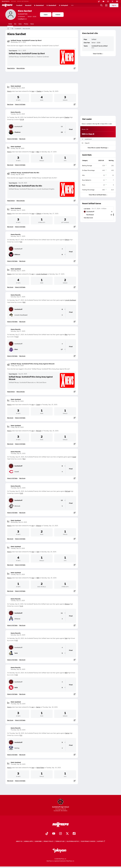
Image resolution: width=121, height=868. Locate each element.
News (32, 24)
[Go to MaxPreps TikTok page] (47, 834)
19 (62, 132)
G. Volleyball (63, 5)
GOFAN (13, 1)
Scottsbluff (18, 29)
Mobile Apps (29, 841)
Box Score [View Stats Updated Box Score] (10, 104)
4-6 (21, 242)
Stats (20, 24)
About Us (19, 841)
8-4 (24, 459)
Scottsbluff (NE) (23, 14)
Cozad (38, 405)
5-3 (21, 735)
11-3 (21, 606)
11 (62, 613)
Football (19, 5)
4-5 (17, 640)
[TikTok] (99, 1)
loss (33, 91)
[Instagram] (108, 1)
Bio (15, 24)
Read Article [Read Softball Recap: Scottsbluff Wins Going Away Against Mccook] (11, 392)
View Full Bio (98, 54)
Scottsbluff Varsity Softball (99, 46)
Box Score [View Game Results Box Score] (22, 139)
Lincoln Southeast (42, 274)
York (38, 552)
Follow (58, 15)
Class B (87, 143)
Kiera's (9, 91)
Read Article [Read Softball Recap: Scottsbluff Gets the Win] (11, 201)
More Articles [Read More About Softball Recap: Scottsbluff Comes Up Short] (21, 68)
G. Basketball (51, 5)
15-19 (22, 120)
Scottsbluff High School (61, 803)
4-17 (17, 337)
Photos (26, 24)
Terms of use (60, 841)
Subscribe (38, 841)
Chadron (39, 91)
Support (101, 841)
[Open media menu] (106, 5)
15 (62, 127)
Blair (38, 152)
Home (10, 24)
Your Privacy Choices (88, 841)
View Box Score (88, 218)
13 (62, 500)
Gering (38, 707)
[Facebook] (117, 1)
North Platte (40, 768)
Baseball (28, 5)
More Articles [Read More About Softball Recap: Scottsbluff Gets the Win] (21, 201)
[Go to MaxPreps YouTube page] (54, 834)
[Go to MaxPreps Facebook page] (74, 834)
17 (62, 349)
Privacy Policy (48, 841)
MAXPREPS (6, 1)
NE (12, 29)
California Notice (73, 841)
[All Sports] (72, 5)
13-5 (21, 493)
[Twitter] (112, 1)
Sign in (114, 5)
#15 (22, 19)
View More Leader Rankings (98, 148)
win (33, 274)
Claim (46, 15)
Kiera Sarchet (25, 11)
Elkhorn (39, 214)
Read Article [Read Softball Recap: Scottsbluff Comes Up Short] (11, 68)
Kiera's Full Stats (20, 104)
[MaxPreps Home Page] (8, 29)
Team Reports (13, 51)
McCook (39, 431)
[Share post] (75, 68)
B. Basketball (39, 5)
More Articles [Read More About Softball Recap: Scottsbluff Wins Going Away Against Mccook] (21, 392)
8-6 (24, 302)
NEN (38, 578)
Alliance (39, 526)
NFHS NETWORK (23, 1)
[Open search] (101, 5)
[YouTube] (103, 1)
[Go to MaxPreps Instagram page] (60, 834)
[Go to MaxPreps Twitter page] (67, 834)
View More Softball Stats (98, 195)
